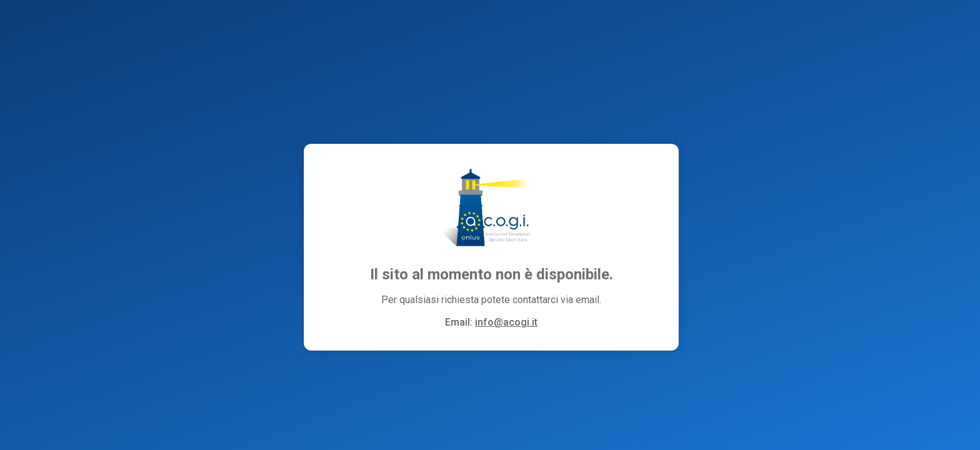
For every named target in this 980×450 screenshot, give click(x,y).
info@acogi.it (506, 322)
